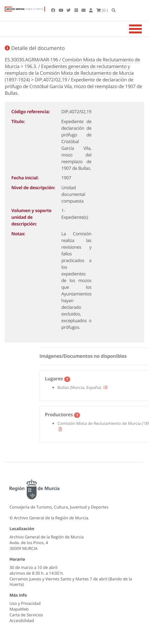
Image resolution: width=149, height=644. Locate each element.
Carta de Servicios (26, 615)
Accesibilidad (22, 620)
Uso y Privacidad (25, 603)
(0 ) (102, 10)
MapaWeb (19, 609)
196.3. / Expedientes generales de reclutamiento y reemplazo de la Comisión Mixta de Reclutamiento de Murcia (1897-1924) (69, 73)
